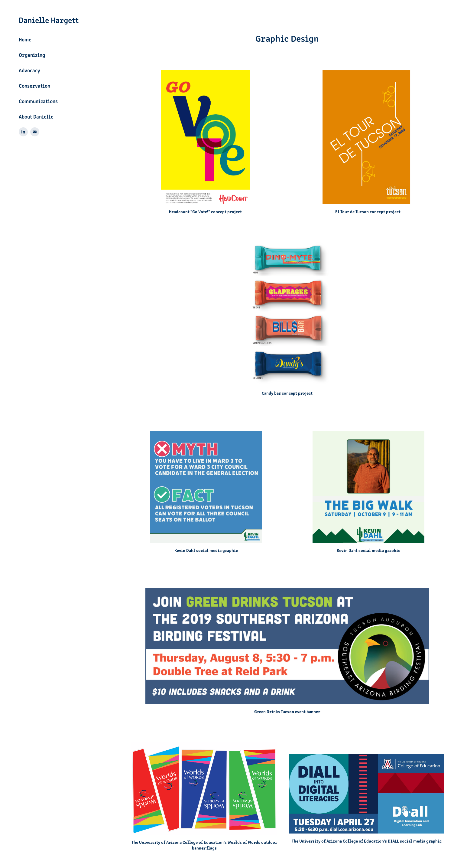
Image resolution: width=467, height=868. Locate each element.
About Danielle (36, 116)
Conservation (34, 86)
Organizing (32, 55)
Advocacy (29, 70)
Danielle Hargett (49, 20)
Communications (38, 101)
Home (25, 39)
